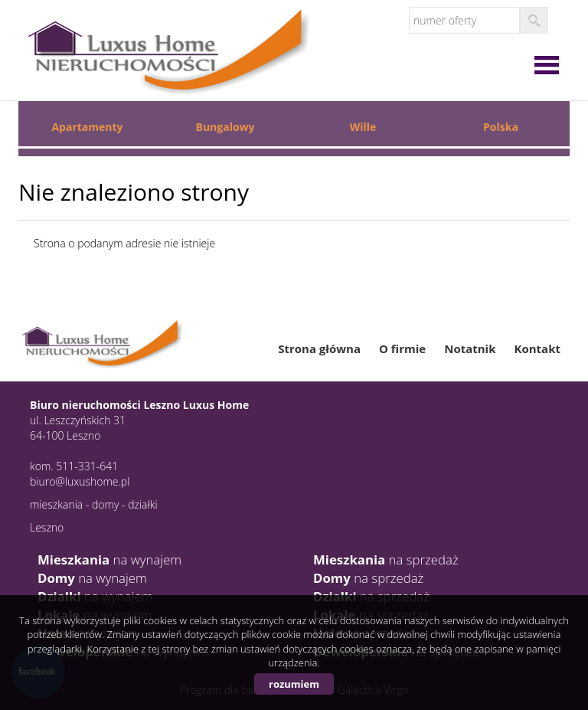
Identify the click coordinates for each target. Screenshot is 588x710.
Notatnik (470, 348)
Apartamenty (87, 127)
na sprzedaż (386, 559)
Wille (363, 127)
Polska (501, 127)
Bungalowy (225, 127)
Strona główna (319, 348)
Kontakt (538, 348)
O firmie (402, 348)
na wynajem (109, 559)
